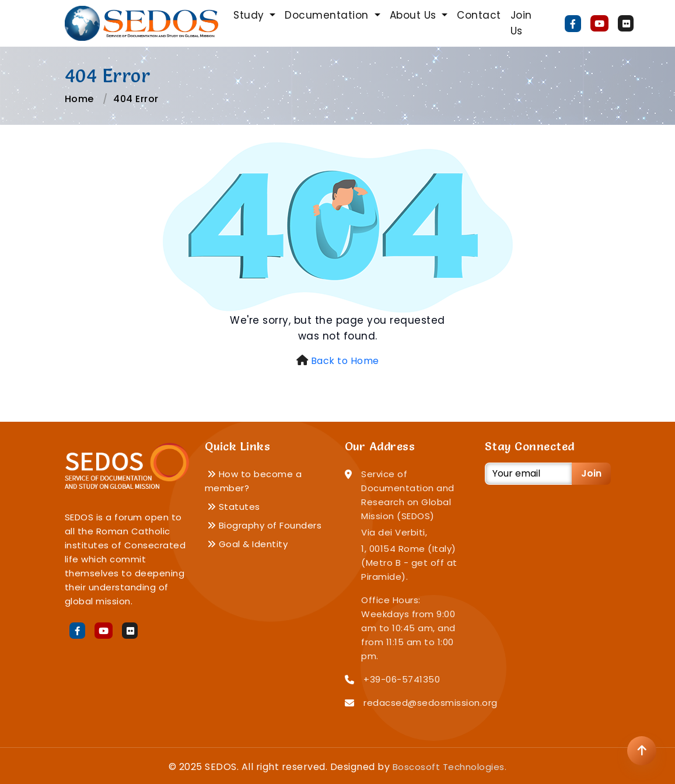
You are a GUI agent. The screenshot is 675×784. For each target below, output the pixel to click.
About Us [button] (415, 15)
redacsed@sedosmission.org (431, 703)
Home (79, 99)
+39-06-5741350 (402, 679)
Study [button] (250, 15)
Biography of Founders (265, 525)
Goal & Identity (248, 544)
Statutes (234, 507)
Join (591, 473)
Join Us (521, 23)
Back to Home (345, 361)
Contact (479, 15)
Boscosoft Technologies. (450, 767)
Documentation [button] (328, 15)
